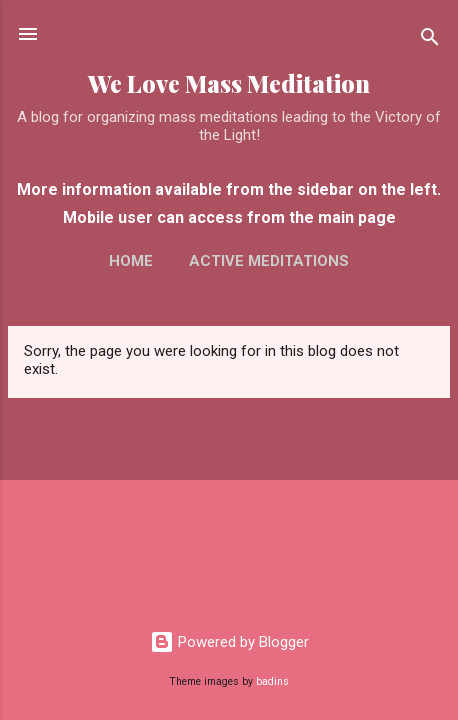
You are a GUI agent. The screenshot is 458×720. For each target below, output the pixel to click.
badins (272, 681)
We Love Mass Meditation (229, 83)
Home (131, 261)
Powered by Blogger (229, 642)
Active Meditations (269, 261)
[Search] (430, 40)
